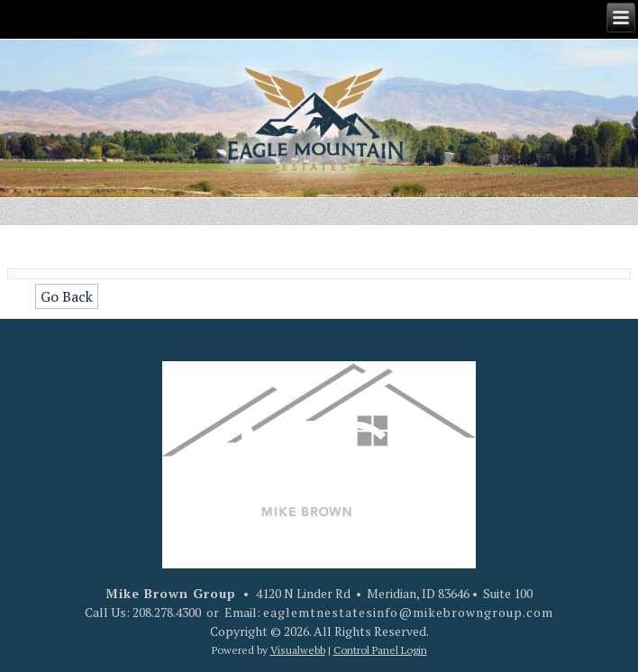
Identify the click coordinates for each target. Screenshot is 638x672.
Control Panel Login (380, 650)
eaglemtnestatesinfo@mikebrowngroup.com (408, 612)
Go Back (67, 296)
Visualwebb (298, 650)
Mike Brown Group (171, 593)
